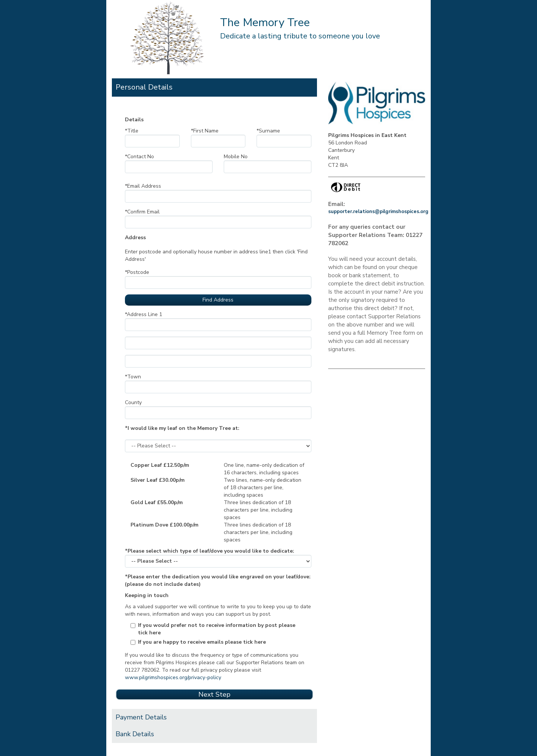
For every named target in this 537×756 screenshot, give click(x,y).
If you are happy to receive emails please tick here (202, 642)
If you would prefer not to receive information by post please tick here (217, 629)
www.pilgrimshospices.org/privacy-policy (173, 677)
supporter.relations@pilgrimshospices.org (378, 212)
